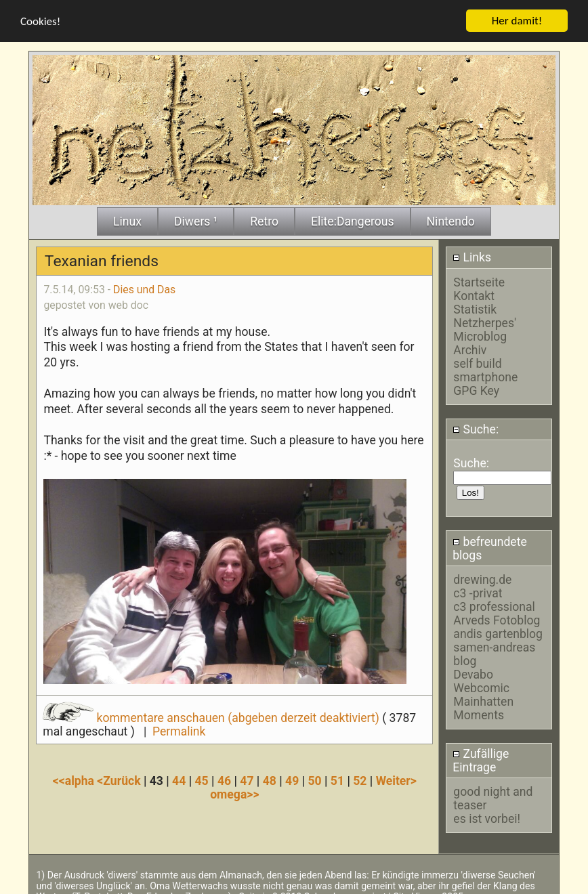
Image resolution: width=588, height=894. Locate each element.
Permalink (179, 727)
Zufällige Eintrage (481, 757)
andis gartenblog (498, 631)
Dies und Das (144, 286)
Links (472, 254)
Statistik (475, 305)
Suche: (476, 426)
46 (224, 778)
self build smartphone (485, 366)
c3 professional (494, 603)
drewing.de (482, 576)
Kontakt (474, 292)
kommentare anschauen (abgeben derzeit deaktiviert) (212, 714)
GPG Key (476, 387)
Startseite (479, 278)
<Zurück (120, 778)
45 (202, 778)
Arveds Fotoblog (497, 617)
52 (360, 778)
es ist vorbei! (487, 815)
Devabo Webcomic (481, 678)
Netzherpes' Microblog (485, 326)
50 (314, 778)
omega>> (234, 791)
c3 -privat (478, 590)
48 (270, 778)
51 (337, 778)
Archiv (470, 346)
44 (179, 778)
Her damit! (517, 17)
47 (247, 778)
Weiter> (396, 778)
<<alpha (75, 778)
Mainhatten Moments (483, 705)
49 (292, 778)
